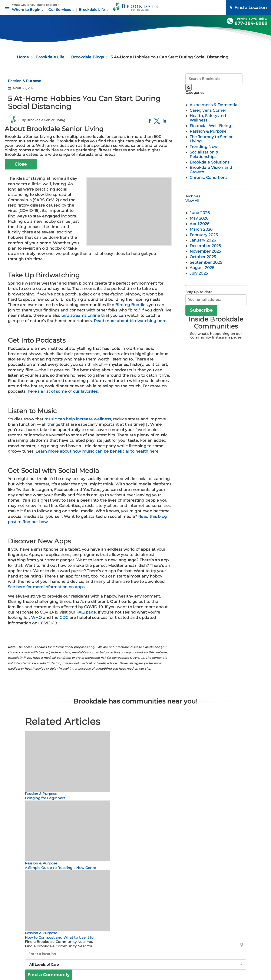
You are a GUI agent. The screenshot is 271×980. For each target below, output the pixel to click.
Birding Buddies (131, 305)
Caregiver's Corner (208, 110)
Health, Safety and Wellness (208, 118)
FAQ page (86, 612)
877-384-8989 (251, 23)
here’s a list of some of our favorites (63, 391)
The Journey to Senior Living (211, 139)
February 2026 (204, 235)
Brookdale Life (94, 10)
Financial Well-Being (210, 126)
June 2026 (200, 213)
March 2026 (201, 229)
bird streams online (81, 316)
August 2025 (202, 268)
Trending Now (204, 147)
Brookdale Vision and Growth (211, 170)
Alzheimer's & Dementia (214, 105)
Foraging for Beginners (45, 798)
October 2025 (203, 257)
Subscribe (201, 310)
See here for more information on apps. (47, 587)
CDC (64, 618)
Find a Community (49, 975)
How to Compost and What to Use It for (60, 937)
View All (192, 201)
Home (23, 57)
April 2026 (200, 224)
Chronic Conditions (209, 178)
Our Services (61, 10)
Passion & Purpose (24, 81)
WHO (37, 618)
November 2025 (205, 251)
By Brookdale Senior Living (44, 120)
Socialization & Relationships (204, 154)
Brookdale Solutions (210, 162)
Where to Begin (28, 10)
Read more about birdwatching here (130, 321)
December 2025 (205, 246)
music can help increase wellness (78, 419)
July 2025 (199, 273)
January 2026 (203, 240)
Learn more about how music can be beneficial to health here (97, 451)
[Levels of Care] (136, 964)
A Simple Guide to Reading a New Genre (61, 868)
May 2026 (199, 218)
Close (21, 164)
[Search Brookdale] (189, 87)
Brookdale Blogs (87, 57)
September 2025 (206, 262)
